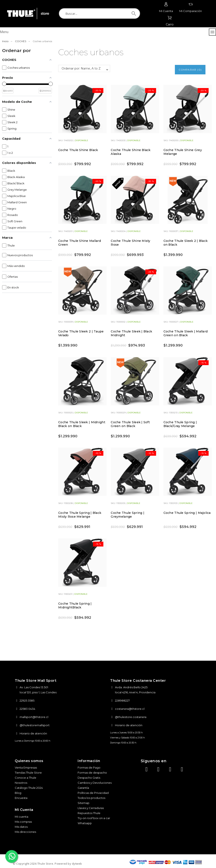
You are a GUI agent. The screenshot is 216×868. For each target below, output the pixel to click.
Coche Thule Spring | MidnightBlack (75, 605)
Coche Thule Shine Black (78, 150)
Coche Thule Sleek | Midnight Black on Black (82, 424)
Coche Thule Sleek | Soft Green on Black (130, 424)
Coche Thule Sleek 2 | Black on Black (186, 243)
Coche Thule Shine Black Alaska (131, 152)
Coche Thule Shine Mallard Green (80, 243)
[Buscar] (99, 13)
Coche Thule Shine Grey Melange (183, 152)
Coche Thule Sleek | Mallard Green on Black (186, 333)
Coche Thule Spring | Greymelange (128, 515)
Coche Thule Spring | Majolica (187, 513)
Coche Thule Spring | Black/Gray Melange (180, 424)
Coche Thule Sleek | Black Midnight (131, 333)
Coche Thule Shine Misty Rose (130, 243)
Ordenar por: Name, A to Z (81, 68)
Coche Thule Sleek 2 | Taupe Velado (81, 333)
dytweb (77, 864)
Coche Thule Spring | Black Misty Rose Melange (80, 515)
